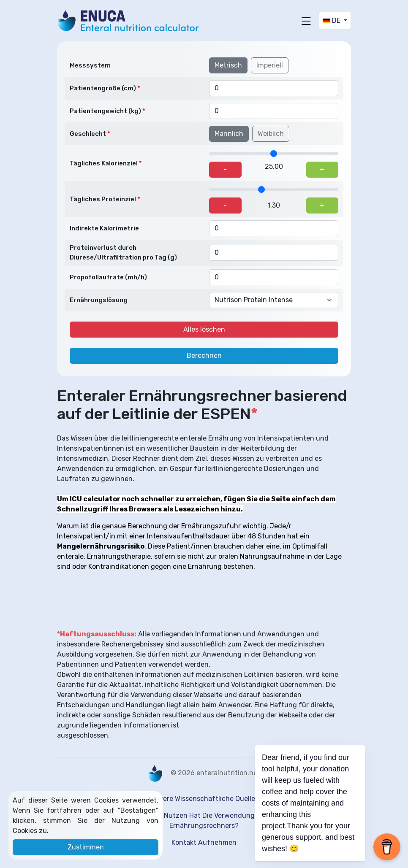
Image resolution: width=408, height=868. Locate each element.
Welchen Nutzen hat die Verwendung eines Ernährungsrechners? (204, 821)
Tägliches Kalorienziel (104, 163)
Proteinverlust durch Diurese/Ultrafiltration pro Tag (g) (123, 253)
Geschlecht (88, 134)
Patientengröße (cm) (103, 88)
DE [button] (332, 20)
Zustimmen (86, 847)
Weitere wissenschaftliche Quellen (204, 799)
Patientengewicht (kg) (105, 111)
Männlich (229, 134)
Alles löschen (204, 329)
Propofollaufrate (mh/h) (108, 277)
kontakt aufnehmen (204, 842)
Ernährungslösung (99, 300)
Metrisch (228, 65)
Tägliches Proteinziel (103, 199)
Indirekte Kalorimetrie (104, 228)
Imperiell (270, 65)
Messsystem (90, 65)
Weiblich (271, 134)
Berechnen (204, 356)
